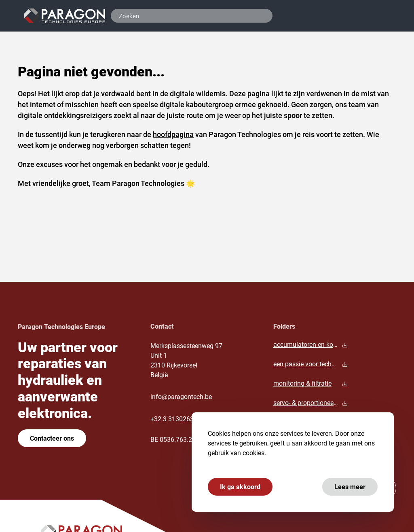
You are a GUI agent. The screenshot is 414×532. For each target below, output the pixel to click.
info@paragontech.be (181, 396)
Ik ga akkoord (240, 487)
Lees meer (350, 487)
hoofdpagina (173, 134)
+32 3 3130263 (172, 419)
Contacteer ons (52, 438)
